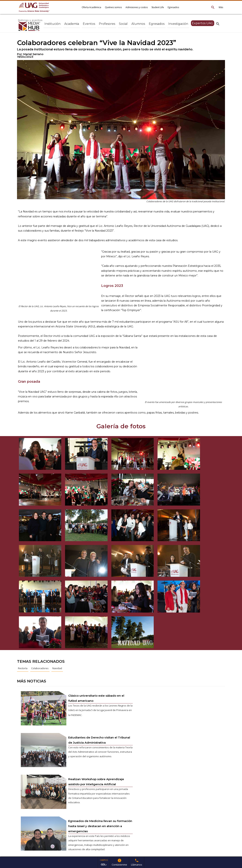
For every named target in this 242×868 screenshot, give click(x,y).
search (218, 24)
